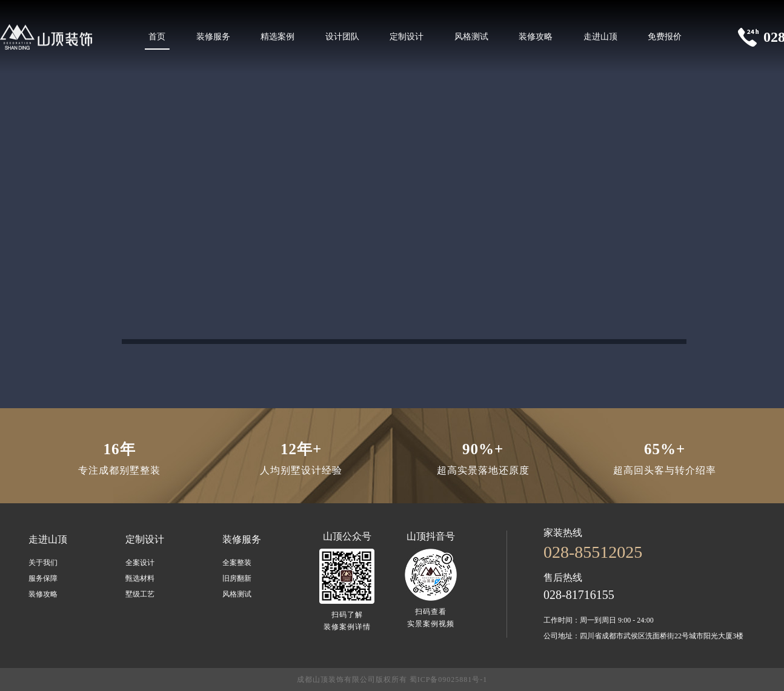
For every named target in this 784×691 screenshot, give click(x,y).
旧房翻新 (237, 578)
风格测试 (471, 37)
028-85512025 (593, 552)
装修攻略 (536, 37)
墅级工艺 (140, 594)
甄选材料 (140, 578)
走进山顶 (600, 37)
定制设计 (407, 37)
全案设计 (140, 563)
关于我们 (43, 563)
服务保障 (43, 578)
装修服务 (213, 37)
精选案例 (277, 37)
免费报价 (665, 37)
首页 (157, 37)
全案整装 (237, 563)
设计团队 (342, 37)
